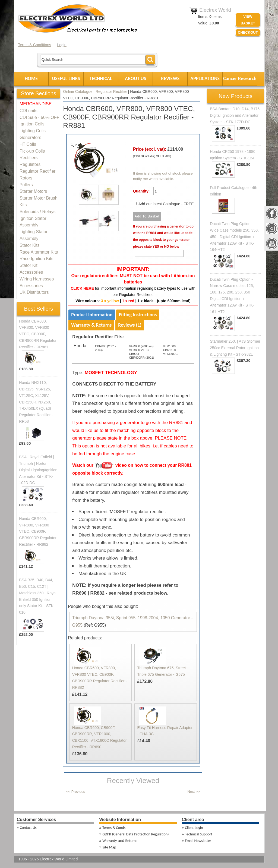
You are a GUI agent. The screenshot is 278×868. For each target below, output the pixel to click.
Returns (131, 841)
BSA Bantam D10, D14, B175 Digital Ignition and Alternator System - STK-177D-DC (235, 115)
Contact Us (28, 828)
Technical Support (199, 834)
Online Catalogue (78, 91)
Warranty (110, 841)
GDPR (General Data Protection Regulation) (135, 834)
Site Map (109, 847)
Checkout (248, 32)
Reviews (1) (130, 325)
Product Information (92, 315)
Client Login (194, 828)
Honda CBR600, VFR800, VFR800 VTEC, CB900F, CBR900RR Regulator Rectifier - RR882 (38, 531)
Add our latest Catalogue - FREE (166, 204)
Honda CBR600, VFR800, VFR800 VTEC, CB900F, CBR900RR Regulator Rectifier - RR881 (38, 334)
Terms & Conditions (35, 45)
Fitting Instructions (138, 315)
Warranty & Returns (91, 325)
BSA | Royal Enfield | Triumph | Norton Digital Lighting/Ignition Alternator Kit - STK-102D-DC (38, 470)
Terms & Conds (114, 828)
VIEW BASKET (248, 20)
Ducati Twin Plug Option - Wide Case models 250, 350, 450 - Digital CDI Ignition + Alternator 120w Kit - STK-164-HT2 (234, 237)
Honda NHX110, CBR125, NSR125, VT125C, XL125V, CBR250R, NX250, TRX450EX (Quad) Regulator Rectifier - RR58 (36, 402)
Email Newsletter (198, 841)
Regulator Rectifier (111, 91)
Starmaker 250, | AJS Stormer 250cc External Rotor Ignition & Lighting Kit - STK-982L (235, 348)
